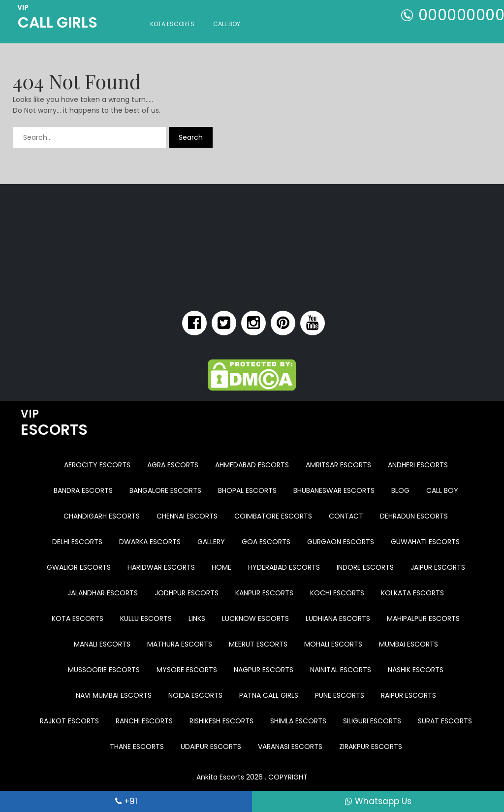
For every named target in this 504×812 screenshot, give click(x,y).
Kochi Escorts (337, 593)
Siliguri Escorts (372, 721)
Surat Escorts (445, 721)
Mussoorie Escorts (104, 670)
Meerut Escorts (258, 644)
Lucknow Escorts (255, 618)
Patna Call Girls (269, 695)
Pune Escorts (340, 695)
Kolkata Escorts (412, 593)
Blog (400, 490)
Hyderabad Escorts (284, 567)
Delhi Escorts (77, 542)
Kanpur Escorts (264, 593)
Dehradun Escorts (414, 516)
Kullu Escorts (146, 618)
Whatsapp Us (378, 801)
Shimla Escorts (298, 721)
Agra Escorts (173, 465)
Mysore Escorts (187, 670)
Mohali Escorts (333, 644)
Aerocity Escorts (97, 465)
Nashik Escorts (416, 670)
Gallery (211, 542)
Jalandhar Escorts (103, 593)
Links (197, 618)
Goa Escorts (266, 542)
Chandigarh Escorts (102, 516)
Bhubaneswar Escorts (334, 490)
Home (221, 567)
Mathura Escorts (180, 644)
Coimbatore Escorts (273, 516)
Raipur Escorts (409, 695)
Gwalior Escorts (79, 567)
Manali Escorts (102, 644)
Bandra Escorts (83, 490)
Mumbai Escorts (409, 644)
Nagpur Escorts (264, 670)
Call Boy (227, 24)
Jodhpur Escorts (187, 593)
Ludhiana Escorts (338, 618)
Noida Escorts (195, 695)
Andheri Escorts (418, 465)
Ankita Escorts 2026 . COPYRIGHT (252, 777)
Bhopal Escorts (247, 490)
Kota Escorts (172, 24)
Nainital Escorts (341, 670)
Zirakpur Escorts (371, 747)
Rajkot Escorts (69, 721)
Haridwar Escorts (161, 567)
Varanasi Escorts (290, 747)
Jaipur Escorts (438, 567)
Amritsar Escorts (338, 465)
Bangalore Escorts (165, 490)
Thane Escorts (137, 747)
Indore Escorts (365, 567)
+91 (126, 801)
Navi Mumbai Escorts (114, 695)
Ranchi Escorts (144, 721)
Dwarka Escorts (150, 542)
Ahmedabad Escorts (252, 465)
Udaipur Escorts (211, 747)
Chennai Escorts (187, 516)
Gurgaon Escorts (341, 542)
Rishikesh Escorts (221, 721)
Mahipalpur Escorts (423, 618)
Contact (346, 516)
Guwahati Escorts (425, 542)
